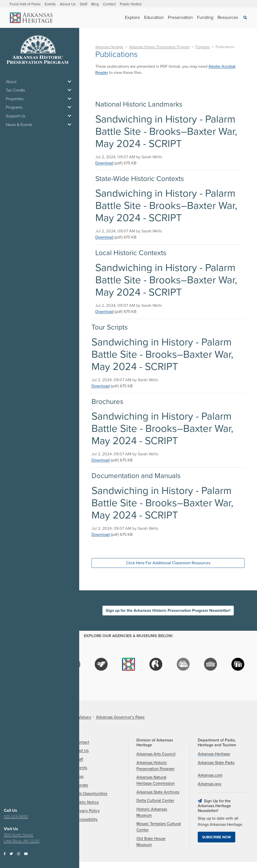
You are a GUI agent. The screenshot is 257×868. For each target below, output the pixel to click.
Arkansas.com (210, 775)
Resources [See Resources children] (228, 17)
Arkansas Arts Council (156, 754)
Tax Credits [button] (40, 90)
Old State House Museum (151, 842)
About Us (68, 4)
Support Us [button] (40, 116)
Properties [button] (40, 99)
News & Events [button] (40, 125)
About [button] (40, 82)
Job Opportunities (91, 794)
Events (50, 4)
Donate (82, 785)
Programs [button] (40, 107)
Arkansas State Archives (158, 792)
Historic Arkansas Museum (152, 812)
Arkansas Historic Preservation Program (159, 47)
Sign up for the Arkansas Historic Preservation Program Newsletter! (168, 611)
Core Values (80, 717)
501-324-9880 (16, 817)
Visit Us (82, 751)
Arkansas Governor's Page (120, 717)
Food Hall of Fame (25, 4)
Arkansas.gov (210, 784)
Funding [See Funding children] (205, 17)
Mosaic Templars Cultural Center (159, 827)
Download (104, 163)
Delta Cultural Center (155, 801)
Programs (203, 47)
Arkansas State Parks (216, 763)
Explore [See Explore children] (132, 17)
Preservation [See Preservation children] (180, 17)
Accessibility (86, 819)
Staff (83, 4)
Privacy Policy (87, 811)
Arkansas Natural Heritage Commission (156, 780)
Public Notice (131, 4)
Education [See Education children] (154, 17)
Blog (95, 4)
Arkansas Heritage (109, 47)
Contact (109, 4)
